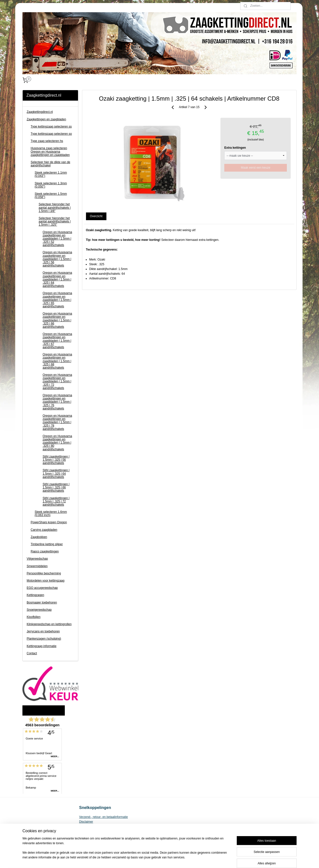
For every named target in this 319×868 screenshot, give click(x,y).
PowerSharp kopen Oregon (49, 522)
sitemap (148, 859)
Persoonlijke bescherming (44, 573)
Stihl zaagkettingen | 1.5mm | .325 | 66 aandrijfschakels (56, 487)
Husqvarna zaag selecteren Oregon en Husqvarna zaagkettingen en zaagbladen (50, 151)
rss (157, 859)
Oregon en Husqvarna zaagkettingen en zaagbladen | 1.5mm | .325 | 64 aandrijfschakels (57, 279)
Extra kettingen (235, 148)
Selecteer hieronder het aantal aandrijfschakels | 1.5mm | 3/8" (55, 207)
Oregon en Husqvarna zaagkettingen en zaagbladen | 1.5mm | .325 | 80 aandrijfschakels (57, 443)
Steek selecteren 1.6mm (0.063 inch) (51, 513)
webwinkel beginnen (173, 859)
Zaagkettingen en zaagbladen (46, 119)
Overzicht (96, 216)
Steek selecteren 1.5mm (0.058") (51, 195)
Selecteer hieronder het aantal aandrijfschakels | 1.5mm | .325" (55, 221)
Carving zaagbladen (44, 530)
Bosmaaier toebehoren (42, 602)
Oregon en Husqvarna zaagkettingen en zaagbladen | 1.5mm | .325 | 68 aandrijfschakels (57, 361)
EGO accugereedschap (42, 588)
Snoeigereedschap (39, 610)
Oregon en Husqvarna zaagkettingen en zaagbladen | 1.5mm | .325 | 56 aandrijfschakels (57, 259)
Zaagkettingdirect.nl (40, 112)
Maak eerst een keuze (256, 168)
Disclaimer (86, 822)
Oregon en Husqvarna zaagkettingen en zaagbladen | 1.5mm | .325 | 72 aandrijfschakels (57, 381)
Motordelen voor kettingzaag (45, 581)
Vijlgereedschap (37, 559)
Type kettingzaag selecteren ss (51, 127)
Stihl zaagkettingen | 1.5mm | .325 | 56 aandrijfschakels (56, 460)
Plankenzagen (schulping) (44, 639)
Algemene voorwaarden (95, 826)
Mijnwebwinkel (211, 859)
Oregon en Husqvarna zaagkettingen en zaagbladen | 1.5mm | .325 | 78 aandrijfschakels (57, 422)
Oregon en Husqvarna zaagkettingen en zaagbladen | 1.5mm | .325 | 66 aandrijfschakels (57, 320)
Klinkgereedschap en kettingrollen (49, 624)
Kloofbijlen (34, 617)
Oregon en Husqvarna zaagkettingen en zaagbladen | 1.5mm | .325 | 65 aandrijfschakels (57, 300)
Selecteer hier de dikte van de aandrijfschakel (50, 164)
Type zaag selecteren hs (47, 141)
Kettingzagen (35, 595)
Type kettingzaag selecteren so (51, 134)
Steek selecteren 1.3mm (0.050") (51, 185)
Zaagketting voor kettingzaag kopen (103, 831)
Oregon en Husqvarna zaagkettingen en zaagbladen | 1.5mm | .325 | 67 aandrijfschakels (57, 341)
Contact (32, 653)
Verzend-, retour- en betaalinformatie (104, 817)
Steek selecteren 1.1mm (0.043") (51, 174)
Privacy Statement (91, 836)
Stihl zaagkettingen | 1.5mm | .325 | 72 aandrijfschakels (56, 501)
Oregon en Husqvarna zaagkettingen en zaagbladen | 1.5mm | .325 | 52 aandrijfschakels (57, 239)
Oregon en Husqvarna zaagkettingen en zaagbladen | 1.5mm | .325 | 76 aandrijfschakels (57, 402)
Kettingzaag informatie (41, 646)
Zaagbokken (39, 537)
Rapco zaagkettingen (45, 551)
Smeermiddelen (37, 566)
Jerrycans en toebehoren (43, 631)
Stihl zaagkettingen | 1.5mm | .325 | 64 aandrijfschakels (56, 473)
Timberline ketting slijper (47, 544)
